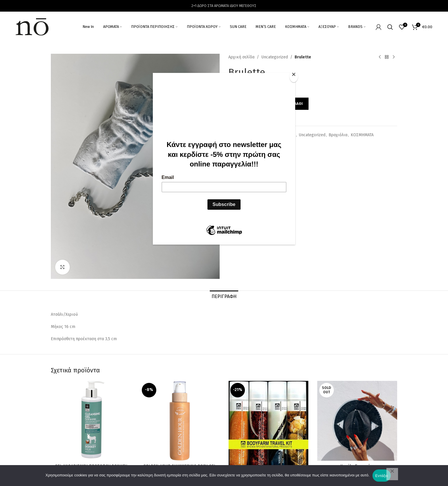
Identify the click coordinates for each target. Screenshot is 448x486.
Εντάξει (382, 476)
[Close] (294, 76)
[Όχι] (392, 474)
